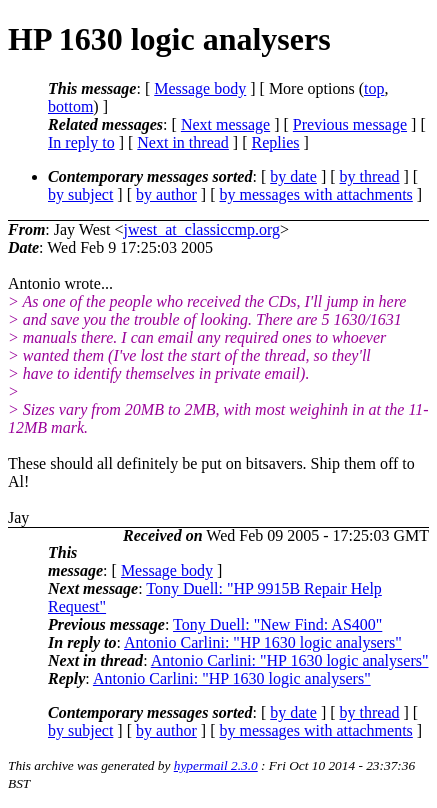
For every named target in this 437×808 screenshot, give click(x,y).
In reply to (81, 142)
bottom (70, 106)
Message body (200, 88)
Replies (276, 142)
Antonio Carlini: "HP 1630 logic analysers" (263, 642)
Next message (225, 124)
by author (166, 194)
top (374, 88)
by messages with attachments (316, 194)
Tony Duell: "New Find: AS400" (277, 624)
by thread (370, 176)
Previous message (350, 124)
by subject (80, 194)
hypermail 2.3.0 (216, 765)
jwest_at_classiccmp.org (201, 229)
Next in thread (183, 142)
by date (293, 176)
